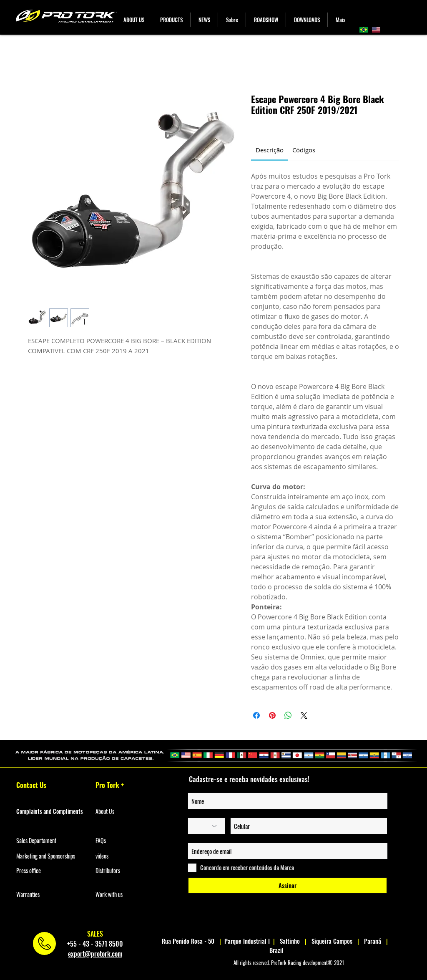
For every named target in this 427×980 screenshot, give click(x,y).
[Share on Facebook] (256, 715)
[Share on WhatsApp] (288, 715)
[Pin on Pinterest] (272, 715)
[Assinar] (288, 885)
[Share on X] (304, 715)
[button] (171, 20)
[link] (270, 150)
